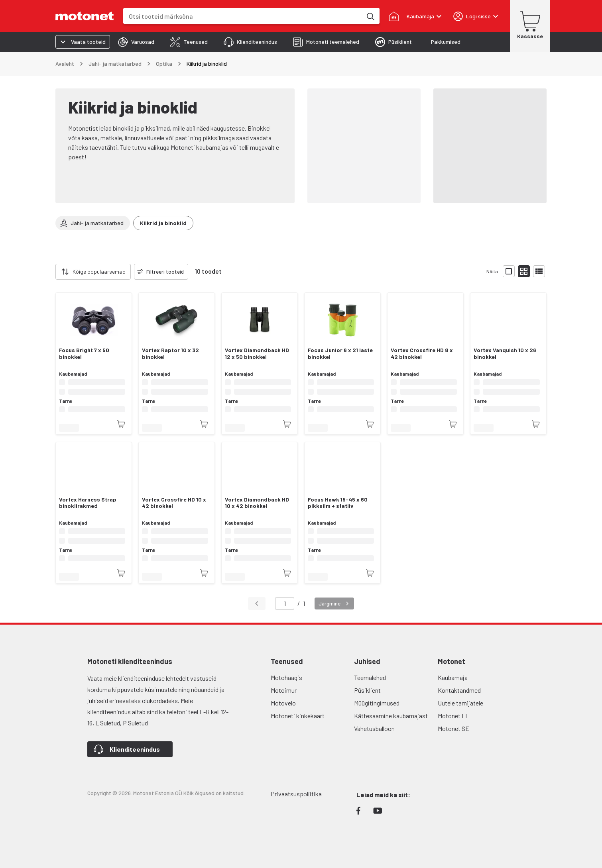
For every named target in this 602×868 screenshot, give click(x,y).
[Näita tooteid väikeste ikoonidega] (524, 271)
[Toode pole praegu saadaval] (121, 424)
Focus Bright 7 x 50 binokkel (84, 354)
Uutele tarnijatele (460, 703)
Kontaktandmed (459, 690)
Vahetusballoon (374, 728)
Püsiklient (367, 690)
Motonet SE (453, 728)
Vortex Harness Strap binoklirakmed (88, 503)
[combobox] (243, 16)
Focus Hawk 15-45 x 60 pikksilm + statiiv (338, 503)
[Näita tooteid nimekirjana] (539, 271)
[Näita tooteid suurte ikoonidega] (509, 271)
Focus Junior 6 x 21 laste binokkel (340, 354)
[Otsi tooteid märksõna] (370, 16)
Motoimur (284, 690)
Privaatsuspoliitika (296, 794)
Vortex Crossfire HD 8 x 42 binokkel (422, 354)
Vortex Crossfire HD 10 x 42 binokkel (174, 503)
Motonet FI (452, 716)
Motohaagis (286, 677)
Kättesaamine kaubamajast (391, 716)
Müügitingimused (377, 703)
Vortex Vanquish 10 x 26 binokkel (505, 354)
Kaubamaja (453, 677)
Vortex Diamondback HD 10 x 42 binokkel (257, 503)
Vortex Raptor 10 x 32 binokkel (170, 354)
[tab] (136, 42)
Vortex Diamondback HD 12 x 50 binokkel (257, 354)
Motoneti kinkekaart (298, 716)
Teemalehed (370, 677)
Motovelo (283, 703)
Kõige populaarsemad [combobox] (99, 271)
